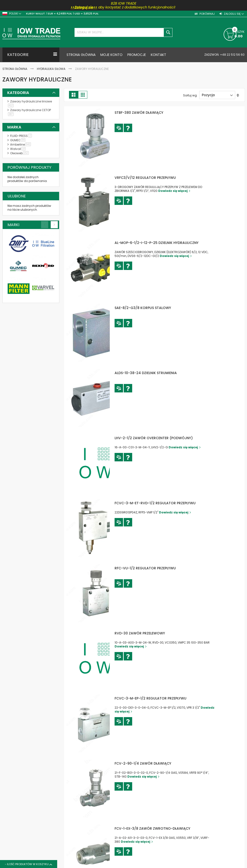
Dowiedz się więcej (188, 191)
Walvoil (19, 149)
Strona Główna (15, 69)
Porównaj (207, 14)
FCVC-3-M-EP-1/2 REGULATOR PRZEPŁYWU (165, 698)
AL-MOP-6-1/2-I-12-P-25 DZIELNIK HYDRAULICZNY (171, 243)
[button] (134, 128)
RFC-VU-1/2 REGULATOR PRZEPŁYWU (160, 568)
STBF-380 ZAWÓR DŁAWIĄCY (154, 113)
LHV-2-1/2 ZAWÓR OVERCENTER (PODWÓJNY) (168, 438)
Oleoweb (20, 153)
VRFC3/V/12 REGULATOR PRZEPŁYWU (160, 178)
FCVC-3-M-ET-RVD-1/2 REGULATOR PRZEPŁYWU (170, 503)
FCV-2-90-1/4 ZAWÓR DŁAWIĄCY (158, 763)
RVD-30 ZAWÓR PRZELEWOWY (154, 633)
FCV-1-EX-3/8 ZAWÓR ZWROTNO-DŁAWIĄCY (167, 828)
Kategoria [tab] (18, 93)
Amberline (21, 145)
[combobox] (124, 32)
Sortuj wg (190, 95)
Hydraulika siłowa (51, 69)
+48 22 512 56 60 (232, 55)
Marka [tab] (14, 127)
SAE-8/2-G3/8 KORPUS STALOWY (158, 308)
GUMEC (19, 140)
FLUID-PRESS (22, 136)
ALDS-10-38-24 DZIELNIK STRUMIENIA (160, 373)
